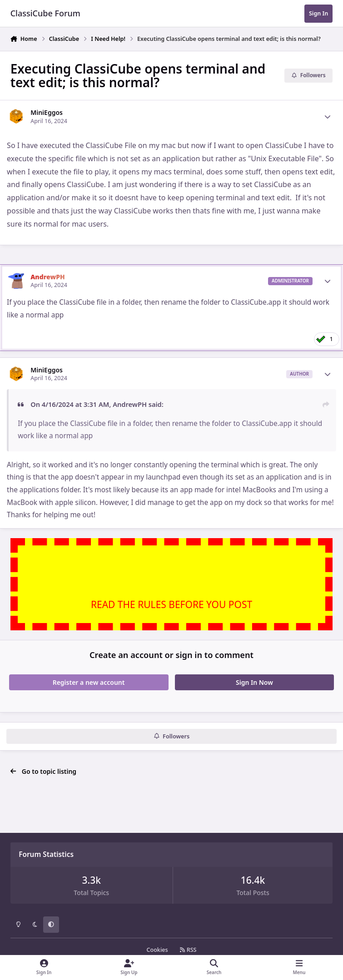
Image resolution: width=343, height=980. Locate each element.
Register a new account (89, 682)
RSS (188, 950)
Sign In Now (254, 682)
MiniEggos (47, 112)
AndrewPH (48, 277)
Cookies (157, 950)
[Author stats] (328, 117)
